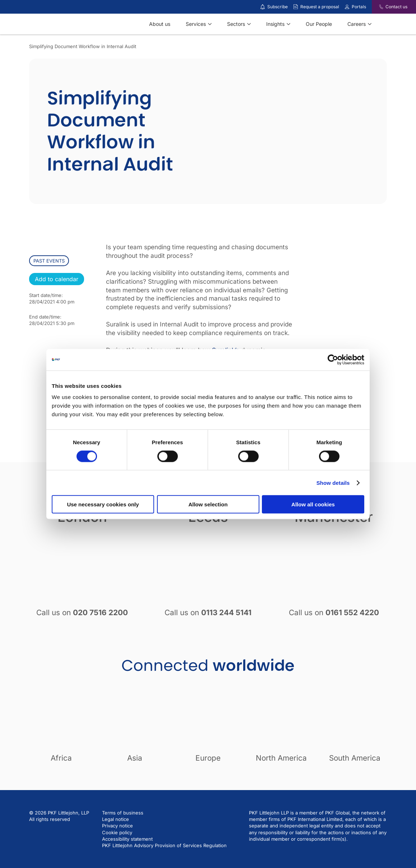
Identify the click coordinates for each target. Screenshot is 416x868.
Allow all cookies (313, 504)
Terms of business (123, 813)
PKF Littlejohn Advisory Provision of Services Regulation (164, 845)
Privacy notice (117, 826)
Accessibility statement (127, 839)
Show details (333, 482)
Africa (61, 758)
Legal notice (115, 819)
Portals (359, 7)
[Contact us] (377, 7)
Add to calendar (57, 279)
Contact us (396, 7)
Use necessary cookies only (103, 504)
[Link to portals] (347, 7)
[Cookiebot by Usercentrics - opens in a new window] (333, 359)
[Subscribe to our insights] (263, 7)
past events (49, 261)
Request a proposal (320, 7)
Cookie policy (117, 832)
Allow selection (208, 504)
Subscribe (278, 7)
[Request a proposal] (296, 7)
